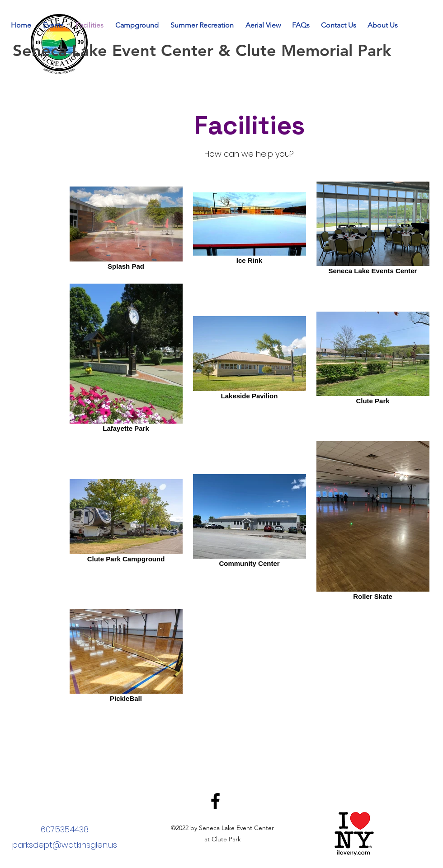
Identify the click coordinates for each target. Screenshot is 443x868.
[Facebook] (215, 801)
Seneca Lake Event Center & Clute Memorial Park (204, 50)
